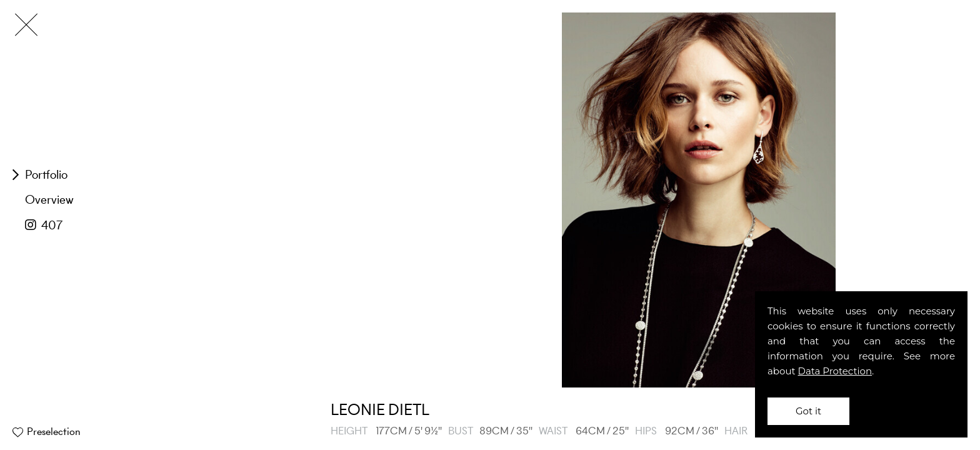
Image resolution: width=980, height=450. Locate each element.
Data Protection (835, 371)
